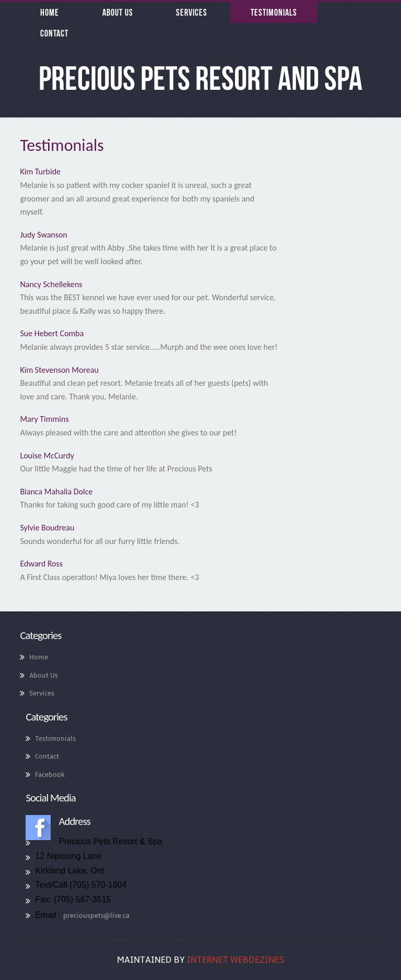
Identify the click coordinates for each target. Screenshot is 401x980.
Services (42, 693)
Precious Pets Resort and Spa (200, 78)
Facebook (50, 775)
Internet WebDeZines (235, 960)
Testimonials (55, 739)
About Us (44, 676)
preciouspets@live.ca (96, 916)
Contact (47, 757)
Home (39, 657)
